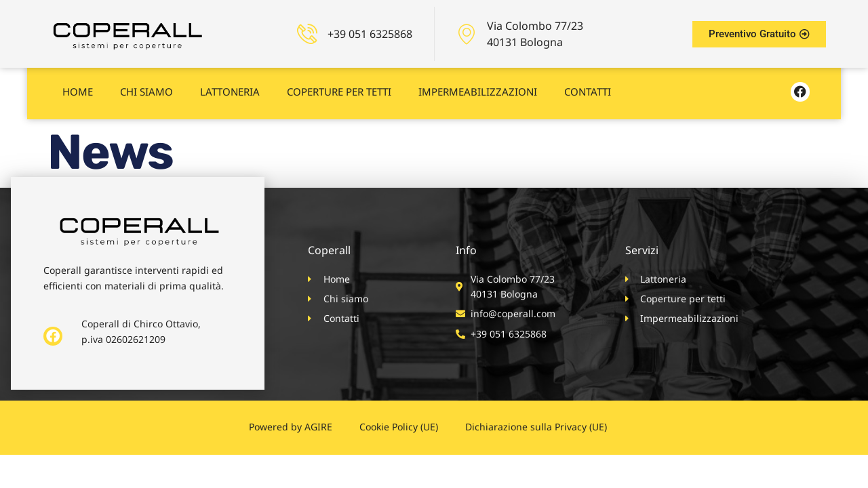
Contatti (588, 87)
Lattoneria (230, 87)
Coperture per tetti (339, 87)
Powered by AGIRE (291, 427)
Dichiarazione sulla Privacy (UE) (536, 427)
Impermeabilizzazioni (478, 87)
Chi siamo (146, 87)
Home (78, 87)
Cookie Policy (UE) (399, 427)
